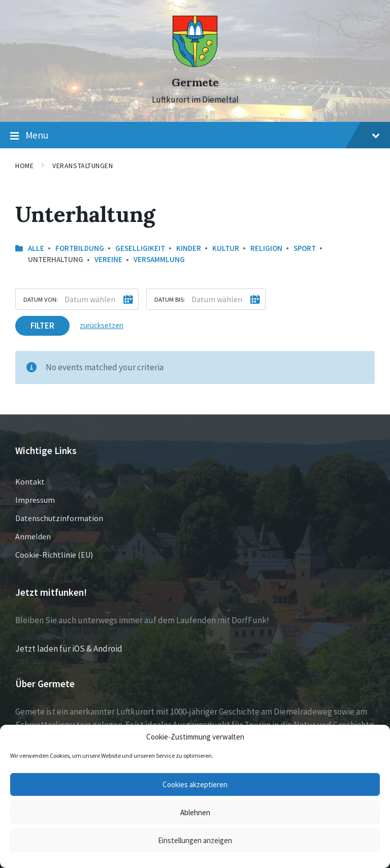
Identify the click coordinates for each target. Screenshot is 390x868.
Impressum (35, 500)
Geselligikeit (140, 248)
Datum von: (41, 299)
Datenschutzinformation (59, 518)
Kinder (189, 248)
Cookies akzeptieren (195, 784)
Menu (195, 136)
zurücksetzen (102, 325)
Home (24, 166)
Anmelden (33, 536)
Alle (36, 248)
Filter (42, 326)
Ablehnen (195, 812)
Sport (305, 248)
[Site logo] (195, 65)
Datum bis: (170, 299)
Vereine (108, 259)
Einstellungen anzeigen (195, 840)
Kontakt (30, 481)
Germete (195, 83)
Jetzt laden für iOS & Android (69, 649)
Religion (266, 248)
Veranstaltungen (83, 166)
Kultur (226, 248)
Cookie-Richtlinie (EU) (54, 555)
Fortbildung (80, 248)
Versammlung (159, 259)
